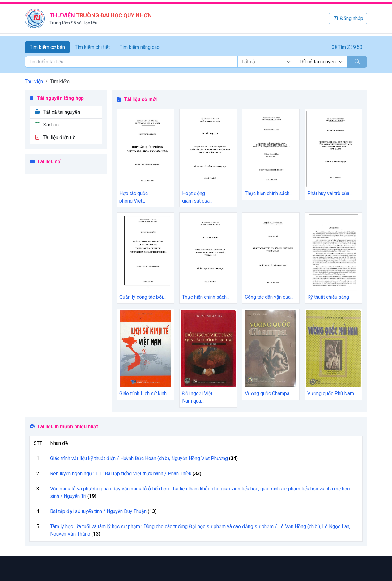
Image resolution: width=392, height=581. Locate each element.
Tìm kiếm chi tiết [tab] (92, 47)
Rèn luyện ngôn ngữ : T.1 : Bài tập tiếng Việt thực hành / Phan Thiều (121, 474)
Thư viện (34, 81)
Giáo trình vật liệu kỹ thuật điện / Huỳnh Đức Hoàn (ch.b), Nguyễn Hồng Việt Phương (139, 458)
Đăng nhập (348, 18)
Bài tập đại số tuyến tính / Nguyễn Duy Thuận (98, 511)
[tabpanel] (196, 62)
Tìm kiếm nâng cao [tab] (140, 47)
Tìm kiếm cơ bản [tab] (47, 47)
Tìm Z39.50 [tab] (347, 47)
